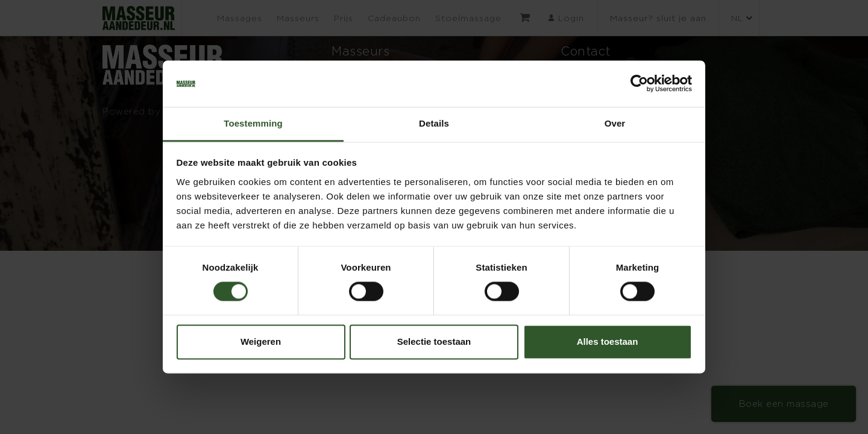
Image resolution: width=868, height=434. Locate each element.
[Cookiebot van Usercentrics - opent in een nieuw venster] (639, 84)
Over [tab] (615, 123)
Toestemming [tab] (253, 123)
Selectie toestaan (434, 341)
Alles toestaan (608, 341)
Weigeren (261, 341)
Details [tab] (434, 123)
